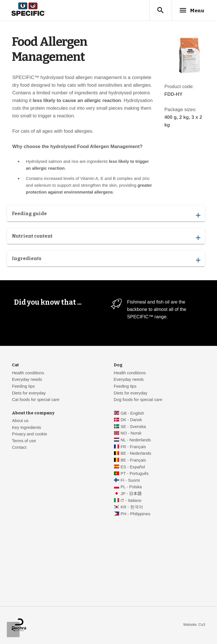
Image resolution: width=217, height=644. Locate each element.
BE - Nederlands (136, 454)
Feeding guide (106, 215)
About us (20, 421)
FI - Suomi (130, 481)
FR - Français (133, 447)
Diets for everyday (29, 393)
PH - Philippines (135, 514)
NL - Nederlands (136, 440)
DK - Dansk (131, 420)
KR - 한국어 (132, 507)
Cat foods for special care (36, 400)
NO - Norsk (131, 433)
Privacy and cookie (30, 434)
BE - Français (133, 460)
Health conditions (28, 373)
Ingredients (106, 260)
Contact (19, 448)
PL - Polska (131, 487)
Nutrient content (106, 238)
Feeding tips (23, 387)
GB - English (132, 414)
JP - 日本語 (131, 494)
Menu (190, 11)
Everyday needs (27, 380)
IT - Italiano (131, 501)
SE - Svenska (133, 427)
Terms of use (24, 441)
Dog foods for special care (138, 400)
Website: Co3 (194, 625)
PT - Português (135, 474)
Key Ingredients (27, 428)
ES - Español (133, 467)
